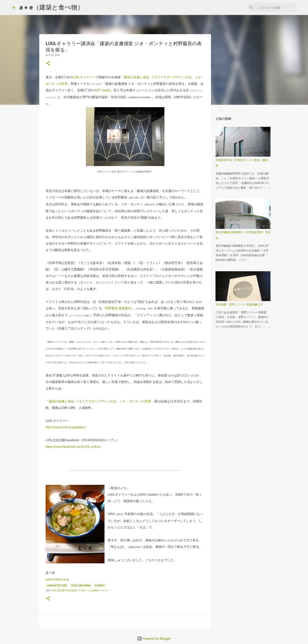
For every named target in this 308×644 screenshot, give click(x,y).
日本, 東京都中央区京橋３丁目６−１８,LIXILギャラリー (80, 590)
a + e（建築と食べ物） (52, 7)
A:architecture (57, 585)
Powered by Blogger (154, 639)
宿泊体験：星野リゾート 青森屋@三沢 (239, 304)
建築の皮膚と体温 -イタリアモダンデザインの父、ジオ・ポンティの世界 (100, 401)
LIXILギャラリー (84, 77)
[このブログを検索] (276, 7)
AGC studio (102, 90)
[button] (48, 63)
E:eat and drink (81, 585)
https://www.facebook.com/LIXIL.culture (73, 447)
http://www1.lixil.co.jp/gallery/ (66, 427)
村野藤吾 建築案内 (118, 308)
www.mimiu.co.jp (57, 579)
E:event (100, 585)
